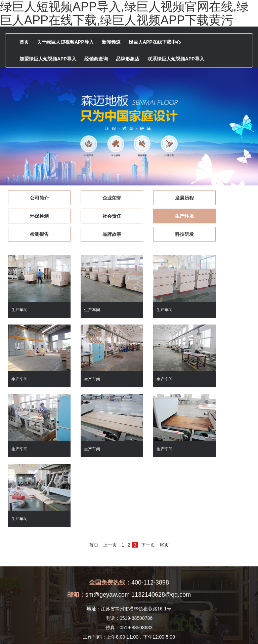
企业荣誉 (97, 198)
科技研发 (35, 234)
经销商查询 (96, 59)
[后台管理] (215, 629)
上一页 (110, 454)
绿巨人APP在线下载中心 (155, 42)
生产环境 (97, 216)
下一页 (148, 454)
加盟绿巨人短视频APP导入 (48, 59)
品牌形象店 (128, 59)
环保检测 (223, 198)
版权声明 (193, 629)
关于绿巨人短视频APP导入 (65, 42)
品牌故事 (223, 216)
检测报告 (161, 216)
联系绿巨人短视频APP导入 (176, 59)
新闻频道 (111, 42)
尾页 (164, 454)
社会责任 (35, 216)
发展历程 (161, 198)
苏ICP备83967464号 (161, 629)
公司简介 (35, 198)
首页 (24, 42)
